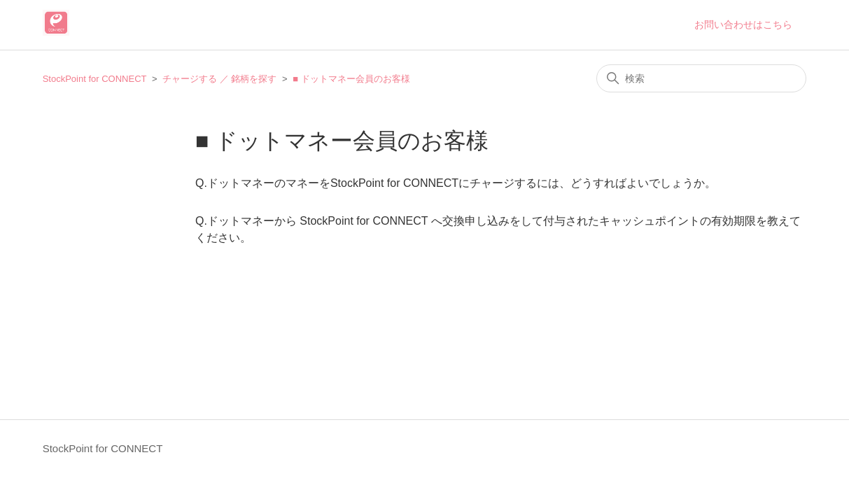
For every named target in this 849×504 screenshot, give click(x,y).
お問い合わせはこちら (743, 24)
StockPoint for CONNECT (95, 79)
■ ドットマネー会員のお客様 (351, 79)
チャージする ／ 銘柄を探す (219, 79)
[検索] (701, 78)
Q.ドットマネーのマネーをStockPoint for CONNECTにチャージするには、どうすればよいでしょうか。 (456, 183)
